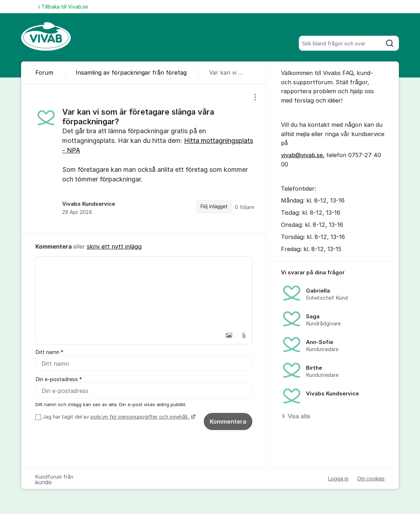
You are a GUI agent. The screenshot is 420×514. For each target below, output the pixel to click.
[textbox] (144, 293)
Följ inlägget (214, 206)
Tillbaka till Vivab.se (63, 7)
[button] (229, 335)
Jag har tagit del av (118, 417)
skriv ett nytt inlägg (114, 246)
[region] (144, 158)
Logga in (338, 478)
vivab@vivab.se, (303, 155)
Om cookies (371, 478)
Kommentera (228, 421)
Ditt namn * (49, 352)
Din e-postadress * (59, 379)
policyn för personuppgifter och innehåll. (140, 417)
